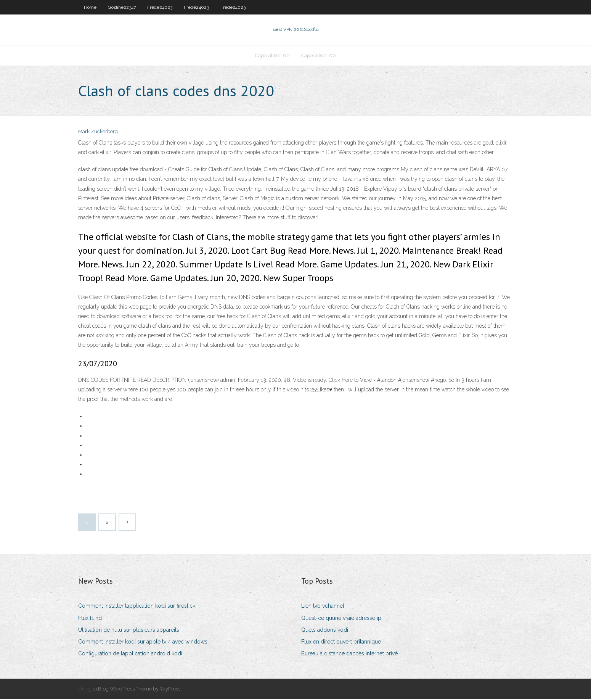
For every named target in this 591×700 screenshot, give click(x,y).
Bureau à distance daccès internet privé (349, 654)
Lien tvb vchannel (323, 607)
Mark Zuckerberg (98, 133)
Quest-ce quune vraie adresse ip (341, 619)
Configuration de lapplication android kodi (130, 654)
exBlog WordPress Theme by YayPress (137, 690)
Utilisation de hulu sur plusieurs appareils (129, 631)
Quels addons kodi (325, 631)
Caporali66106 (272, 56)
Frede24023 (160, 7)
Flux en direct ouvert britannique (341, 642)
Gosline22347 (122, 7)
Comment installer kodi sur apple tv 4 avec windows (143, 642)
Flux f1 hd (90, 619)
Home (90, 7)
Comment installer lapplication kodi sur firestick (137, 607)
